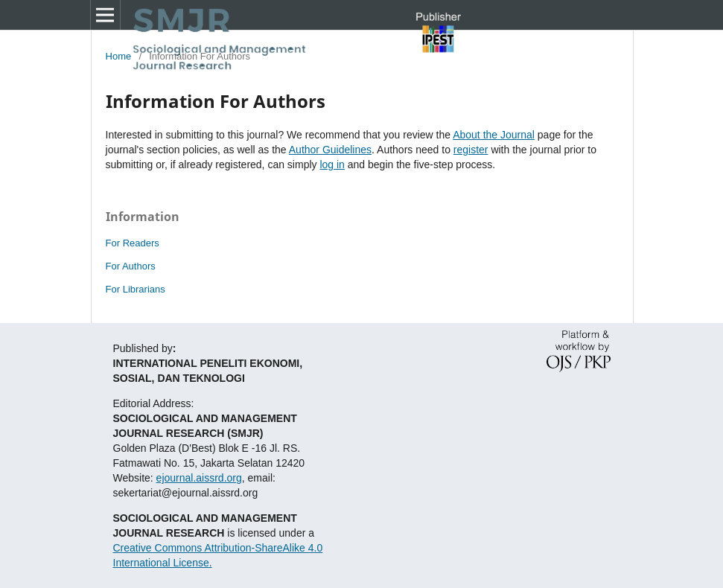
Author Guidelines (330, 150)
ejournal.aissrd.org (199, 478)
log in (332, 164)
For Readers (133, 243)
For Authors (131, 266)
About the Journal (494, 135)
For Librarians (136, 289)
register (471, 150)
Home (119, 56)
